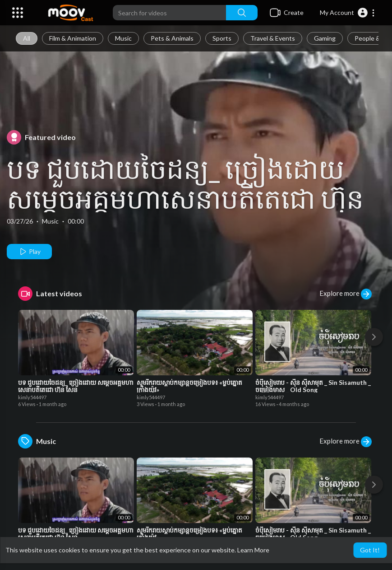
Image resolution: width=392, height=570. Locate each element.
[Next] (374, 337)
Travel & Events (273, 38)
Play (30, 252)
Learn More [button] (253, 550)
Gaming (325, 38)
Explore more (346, 294)
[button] (348, 13)
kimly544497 (32, 397)
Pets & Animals (172, 38)
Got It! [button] (370, 550)
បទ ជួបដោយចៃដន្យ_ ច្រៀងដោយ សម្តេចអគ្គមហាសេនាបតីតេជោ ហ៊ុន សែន (185, 198)
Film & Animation (73, 38)
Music (123, 38)
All (27, 38)
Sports (222, 38)
